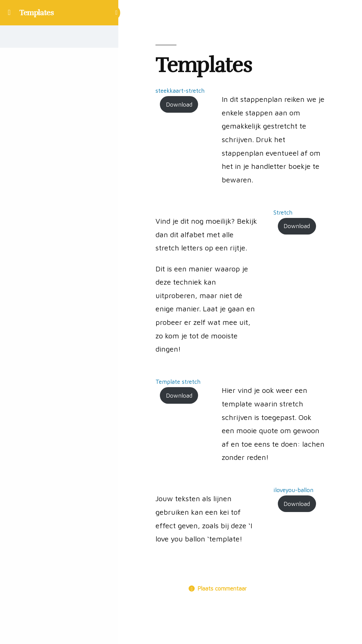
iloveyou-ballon (293, 490)
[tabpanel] (240, 319)
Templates (37, 13)
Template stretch (178, 382)
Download (179, 104)
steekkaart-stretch (180, 91)
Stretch (283, 212)
